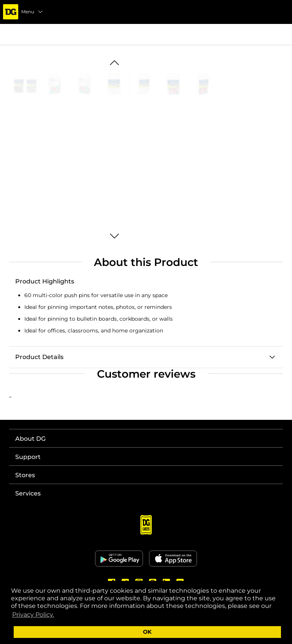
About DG (30, 439)
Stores (25, 475)
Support (28, 457)
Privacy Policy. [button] (33, 615)
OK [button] (147, 632)
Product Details (39, 357)
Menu (32, 12)
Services (28, 493)
